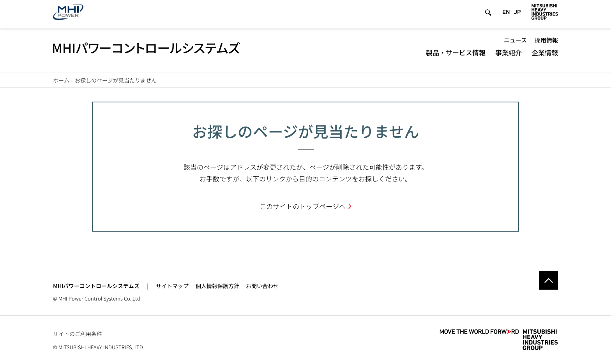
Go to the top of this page (549, 280)
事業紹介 (509, 57)
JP (517, 16)
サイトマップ (172, 286)
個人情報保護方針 (217, 286)
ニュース (515, 44)
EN (506, 16)
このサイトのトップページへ (303, 206)
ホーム (61, 80)
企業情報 (545, 57)
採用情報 (546, 44)
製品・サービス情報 (456, 57)
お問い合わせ (262, 286)
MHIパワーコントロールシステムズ (96, 286)
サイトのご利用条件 (78, 334)
